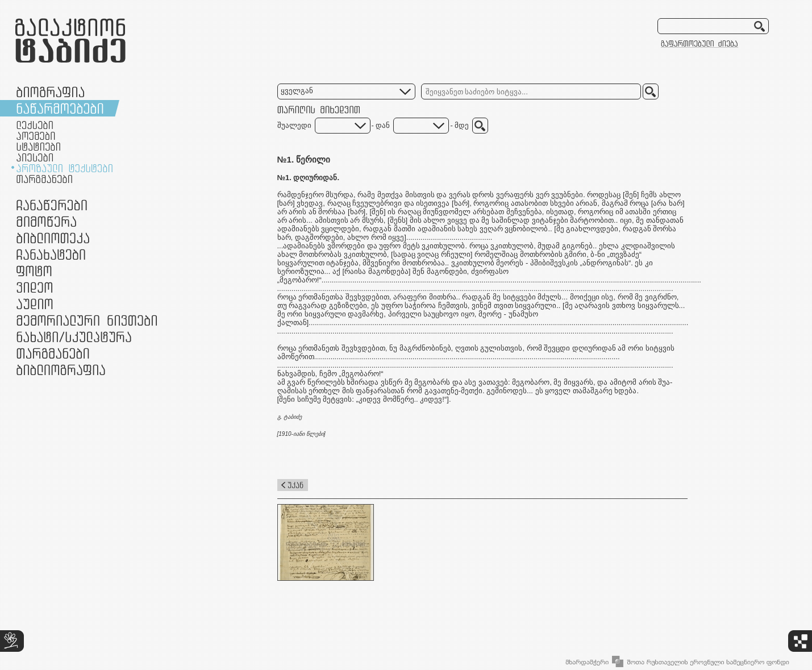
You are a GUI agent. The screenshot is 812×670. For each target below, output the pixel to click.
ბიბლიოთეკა (53, 238)
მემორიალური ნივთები (87, 320)
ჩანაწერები (52, 205)
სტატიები (38, 147)
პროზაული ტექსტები (64, 168)
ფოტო (34, 271)
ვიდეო (34, 287)
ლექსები (35, 125)
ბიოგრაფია (50, 92)
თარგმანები (44, 179)
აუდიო (35, 304)
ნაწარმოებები (60, 108)
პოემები (36, 136)
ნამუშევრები (74, 337)
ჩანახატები (51, 254)
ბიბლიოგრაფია (61, 370)
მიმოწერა (46, 221)
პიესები (35, 157)
